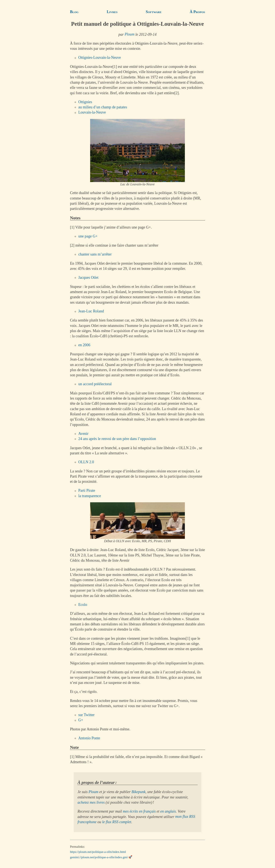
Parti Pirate (87, 491)
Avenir (83, 434)
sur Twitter (86, 715)
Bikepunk (138, 792)
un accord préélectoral (95, 384)
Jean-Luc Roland (91, 311)
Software (154, 12)
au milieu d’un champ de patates (103, 107)
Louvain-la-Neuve (92, 112)
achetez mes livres (91, 802)
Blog (74, 12)
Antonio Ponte (89, 738)
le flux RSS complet (117, 822)
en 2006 (84, 345)
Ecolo (83, 605)
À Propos (197, 12)
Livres (112, 12)
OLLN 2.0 (86, 462)
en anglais (168, 811)
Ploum (130, 34)
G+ (81, 720)
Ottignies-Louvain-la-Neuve (100, 58)
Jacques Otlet (88, 278)
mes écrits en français (139, 811)
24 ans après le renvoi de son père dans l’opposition (117, 439)
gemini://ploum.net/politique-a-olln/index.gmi (99, 857)
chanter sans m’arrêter (95, 254)
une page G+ (88, 236)
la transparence (90, 496)
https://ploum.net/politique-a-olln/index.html (98, 852)
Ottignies (85, 102)
